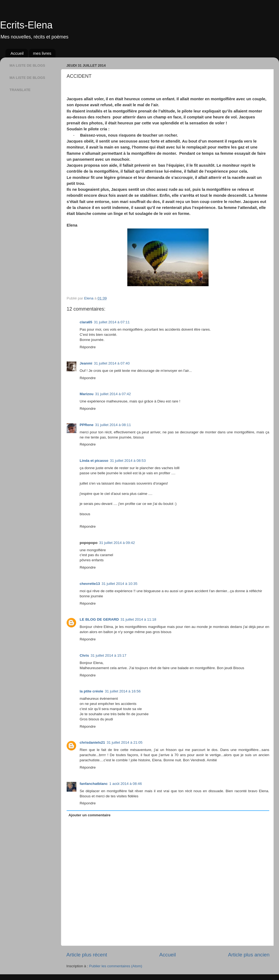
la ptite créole (91, 691)
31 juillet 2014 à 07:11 (112, 322)
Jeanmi (86, 363)
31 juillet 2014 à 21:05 (125, 742)
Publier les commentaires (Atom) (116, 966)
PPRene (87, 425)
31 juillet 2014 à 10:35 (119, 584)
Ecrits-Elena (26, 25)
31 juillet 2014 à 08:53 (128, 461)
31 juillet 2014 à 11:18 (138, 619)
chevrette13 (90, 584)
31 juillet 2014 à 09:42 (117, 543)
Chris (84, 655)
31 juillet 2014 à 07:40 (112, 363)
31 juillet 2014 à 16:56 (123, 691)
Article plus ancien (249, 955)
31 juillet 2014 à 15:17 (109, 655)
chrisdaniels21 (92, 742)
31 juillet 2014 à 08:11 (113, 425)
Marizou (87, 394)
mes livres (42, 53)
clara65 (86, 322)
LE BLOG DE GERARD (99, 619)
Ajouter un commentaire (90, 815)
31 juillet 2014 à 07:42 (113, 394)
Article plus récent (87, 955)
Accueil (17, 53)
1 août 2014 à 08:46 (126, 784)
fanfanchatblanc (94, 784)
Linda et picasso (94, 461)
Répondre (88, 347)
